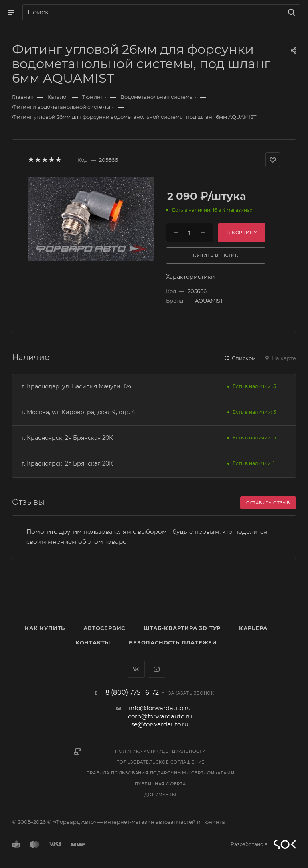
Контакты (93, 642)
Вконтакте (136, 669)
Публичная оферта (160, 784)
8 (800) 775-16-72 (132, 693)
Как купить (45, 628)
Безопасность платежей (173, 642)
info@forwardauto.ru (160, 708)
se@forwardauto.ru (160, 724)
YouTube (157, 669)
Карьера (253, 628)
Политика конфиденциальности (160, 751)
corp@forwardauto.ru (160, 716)
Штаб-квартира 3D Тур (182, 628)
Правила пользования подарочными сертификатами (161, 773)
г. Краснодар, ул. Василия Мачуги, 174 (77, 386)
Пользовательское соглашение (161, 762)
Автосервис (104, 628)
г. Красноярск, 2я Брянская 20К (67, 438)
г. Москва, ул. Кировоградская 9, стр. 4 (78, 412)
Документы (160, 795)
